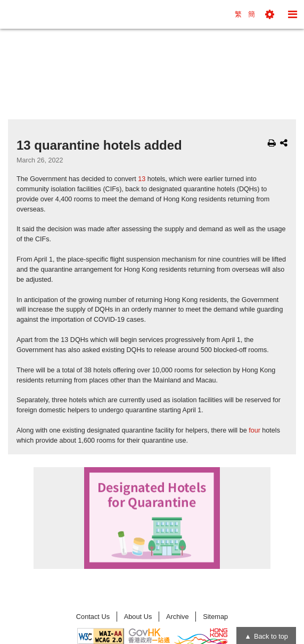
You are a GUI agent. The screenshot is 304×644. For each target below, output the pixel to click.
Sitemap (215, 617)
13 (142, 179)
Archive (178, 617)
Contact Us (93, 617)
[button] (270, 14)
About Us (138, 617)
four (254, 430)
